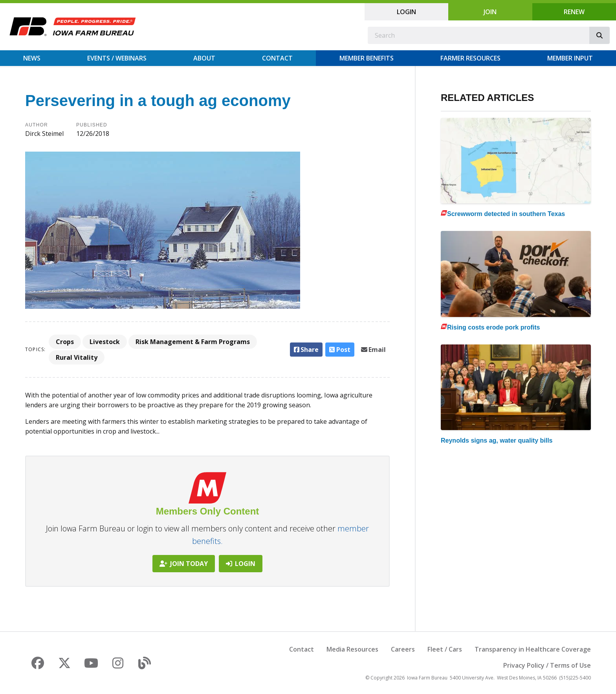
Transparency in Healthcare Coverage (533, 649)
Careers (403, 649)
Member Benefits (367, 58)
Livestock (105, 342)
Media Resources (352, 649)
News (32, 58)
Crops (65, 342)
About (204, 58)
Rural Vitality (77, 357)
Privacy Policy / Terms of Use (547, 665)
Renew (574, 12)
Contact (277, 58)
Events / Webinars (117, 58)
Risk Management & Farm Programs (193, 342)
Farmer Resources (470, 58)
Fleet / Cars (445, 649)
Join (490, 12)
